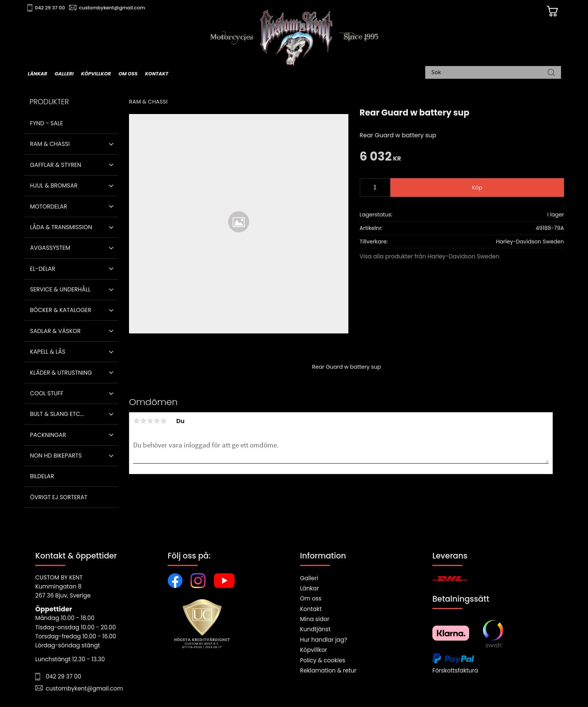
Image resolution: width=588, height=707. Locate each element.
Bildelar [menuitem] (42, 476)
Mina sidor (315, 619)
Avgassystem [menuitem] (50, 248)
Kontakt (311, 609)
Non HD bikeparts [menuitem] (56, 456)
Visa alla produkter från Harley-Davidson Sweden (430, 256)
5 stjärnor (163, 421)
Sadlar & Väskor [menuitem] (55, 331)
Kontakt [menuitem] (157, 74)
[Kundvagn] (549, 12)
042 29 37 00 (53, 8)
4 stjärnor (157, 421)
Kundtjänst (315, 629)
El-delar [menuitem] (43, 269)
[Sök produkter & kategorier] (489, 73)
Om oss (311, 598)
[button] (111, 144)
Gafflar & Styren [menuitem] (55, 165)
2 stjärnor (143, 421)
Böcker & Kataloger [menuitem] (61, 310)
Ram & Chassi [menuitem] (50, 144)
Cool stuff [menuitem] (47, 393)
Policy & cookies (323, 660)
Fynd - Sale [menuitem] (46, 123)
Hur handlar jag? (324, 640)
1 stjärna (136, 421)
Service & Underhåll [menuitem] (60, 289)
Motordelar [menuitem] (49, 206)
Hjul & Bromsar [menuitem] (54, 185)
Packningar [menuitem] (48, 435)
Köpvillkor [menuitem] (96, 74)
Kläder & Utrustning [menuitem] (61, 373)
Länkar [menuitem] (37, 74)
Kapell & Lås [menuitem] (48, 352)
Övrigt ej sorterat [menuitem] (59, 497)
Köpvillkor (313, 650)
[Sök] (551, 73)
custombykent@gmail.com (115, 8)
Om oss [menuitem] (128, 74)
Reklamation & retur (328, 670)
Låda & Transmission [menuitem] (61, 227)
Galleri (309, 578)
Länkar (309, 588)
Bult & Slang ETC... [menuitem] (57, 414)
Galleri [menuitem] (64, 74)
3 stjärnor (150, 421)
